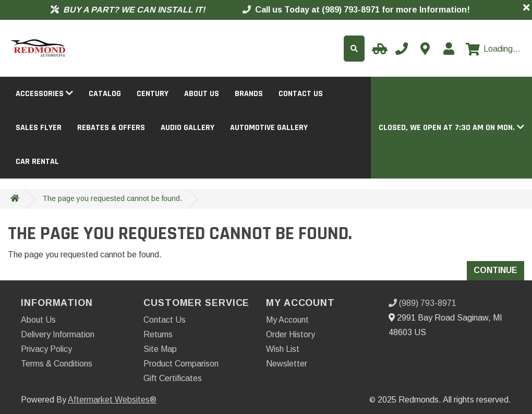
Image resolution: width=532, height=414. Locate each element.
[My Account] (449, 49)
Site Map (160, 349)
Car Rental (37, 162)
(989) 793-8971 (422, 303)
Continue (495, 270)
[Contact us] (425, 49)
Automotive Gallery (269, 128)
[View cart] (493, 49)
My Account (287, 320)
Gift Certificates (173, 378)
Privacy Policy (46, 349)
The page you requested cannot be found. (112, 198)
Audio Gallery (188, 128)
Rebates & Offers (111, 128)
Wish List (283, 349)
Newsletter (287, 364)
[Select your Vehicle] (378, 49)
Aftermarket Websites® (112, 400)
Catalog (105, 94)
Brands (249, 94)
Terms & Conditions (57, 364)
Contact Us (301, 94)
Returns (158, 334)
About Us (202, 94)
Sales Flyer (39, 128)
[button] (451, 128)
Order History (291, 334)
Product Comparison (181, 364)
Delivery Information (58, 334)
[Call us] (402, 49)
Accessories (44, 94)
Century (153, 94)
